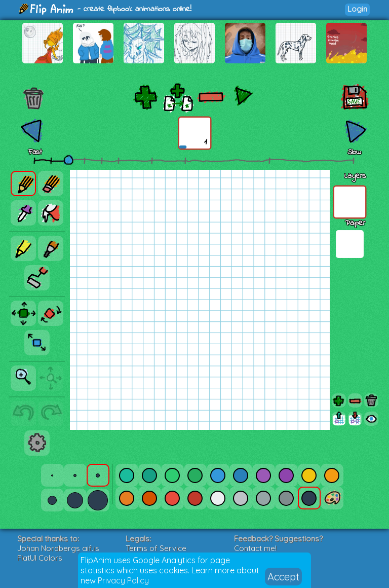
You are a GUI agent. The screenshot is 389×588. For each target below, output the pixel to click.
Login (357, 9)
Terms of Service (156, 548)
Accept (283, 577)
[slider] (68, 160)
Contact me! (255, 548)
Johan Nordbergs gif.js (58, 548)
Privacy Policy (123, 580)
